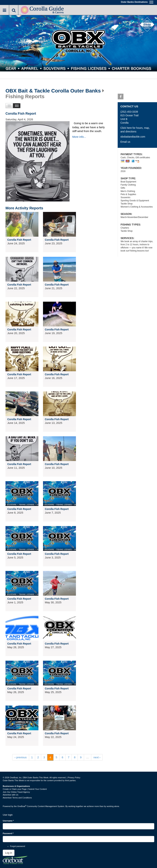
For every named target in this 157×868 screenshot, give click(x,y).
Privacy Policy (74, 778)
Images (17, 106)
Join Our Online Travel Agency (16, 792)
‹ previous (21, 757)
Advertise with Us (11, 795)
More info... (79, 137)
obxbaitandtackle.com (133, 137)
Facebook (121, 97)
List (9, 106)
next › (97, 757)
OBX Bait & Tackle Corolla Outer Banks (53, 91)
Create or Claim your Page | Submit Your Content (25, 789)
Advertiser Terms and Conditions (17, 798)
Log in (9, 853)
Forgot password (18, 846)
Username (8, 821)
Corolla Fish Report (21, 114)
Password (8, 833)
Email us (125, 142)
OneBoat (22, 806)
